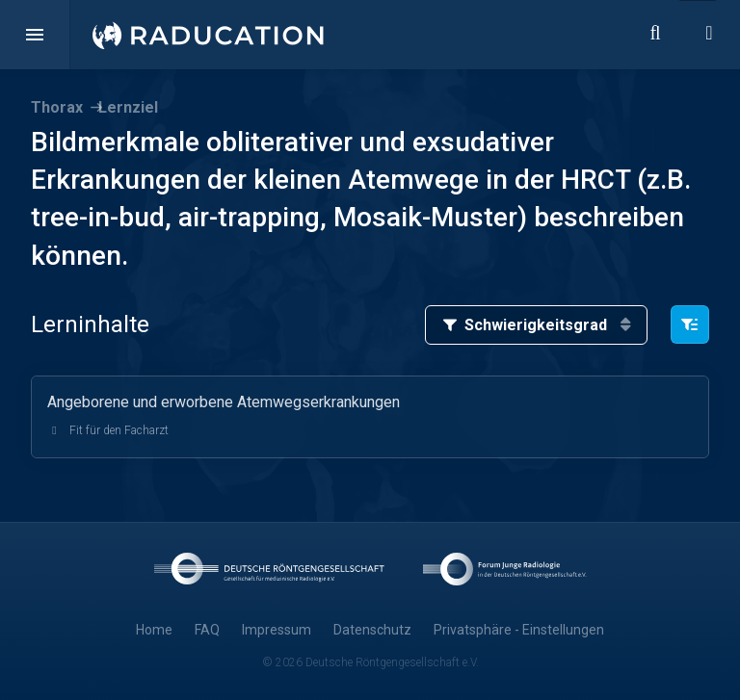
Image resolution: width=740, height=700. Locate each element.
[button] (35, 35)
